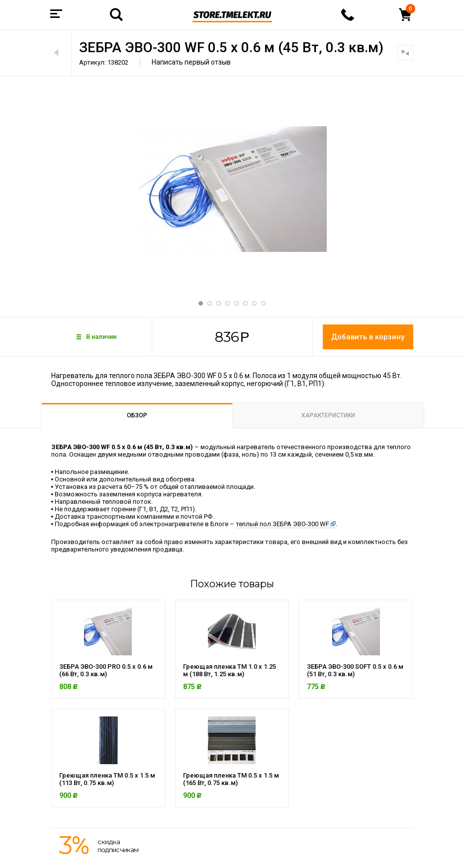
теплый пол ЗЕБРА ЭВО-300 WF (282, 524)
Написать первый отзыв (191, 62)
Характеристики (328, 415)
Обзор (137, 415)
